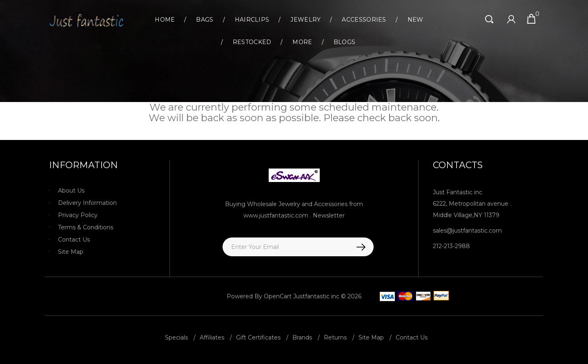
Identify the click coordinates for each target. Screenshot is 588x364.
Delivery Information (87, 203)
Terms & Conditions (86, 227)
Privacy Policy (78, 215)
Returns (335, 337)
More (302, 42)
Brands (302, 337)
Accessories (364, 20)
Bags (205, 20)
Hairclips (252, 20)
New (415, 20)
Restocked (252, 42)
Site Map (71, 252)
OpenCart (278, 296)
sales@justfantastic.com (467, 231)
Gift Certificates (258, 337)
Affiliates (212, 337)
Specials (176, 337)
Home (165, 20)
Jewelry (305, 20)
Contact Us (74, 240)
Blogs (345, 42)
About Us (71, 191)
